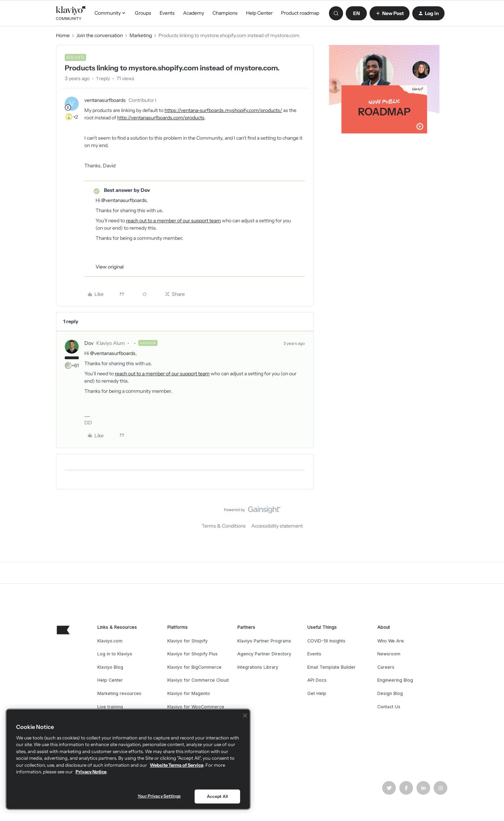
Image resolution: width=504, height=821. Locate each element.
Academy (194, 13)
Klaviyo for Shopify (187, 641)
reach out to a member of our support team (173, 221)
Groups (143, 13)
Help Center (259, 13)
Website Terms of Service (177, 765)
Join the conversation (100, 35)
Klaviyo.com (110, 641)
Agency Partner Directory (264, 654)
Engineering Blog (395, 680)
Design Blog (390, 693)
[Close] (245, 716)
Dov (89, 343)
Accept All (217, 796)
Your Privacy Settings (159, 796)
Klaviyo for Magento (189, 693)
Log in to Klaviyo (115, 654)
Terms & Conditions (224, 526)
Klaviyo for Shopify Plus (192, 654)
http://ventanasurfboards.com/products (161, 118)
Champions (225, 13)
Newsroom (389, 654)
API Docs (317, 680)
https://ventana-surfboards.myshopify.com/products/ (223, 110)
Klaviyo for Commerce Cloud (198, 680)
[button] (356, 13)
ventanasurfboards (105, 100)
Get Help (317, 693)
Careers (386, 667)
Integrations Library (258, 667)
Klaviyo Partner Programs (264, 641)
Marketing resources (119, 693)
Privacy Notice (91, 772)
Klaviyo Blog (110, 667)
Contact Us (389, 707)
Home (63, 35)
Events (167, 13)
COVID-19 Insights (326, 641)
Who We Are (391, 641)
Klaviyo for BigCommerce (194, 667)
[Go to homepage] (71, 13)
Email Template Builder (331, 667)
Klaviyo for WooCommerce (196, 707)
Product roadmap (300, 13)
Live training (110, 707)
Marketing (141, 35)
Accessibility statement (277, 526)
